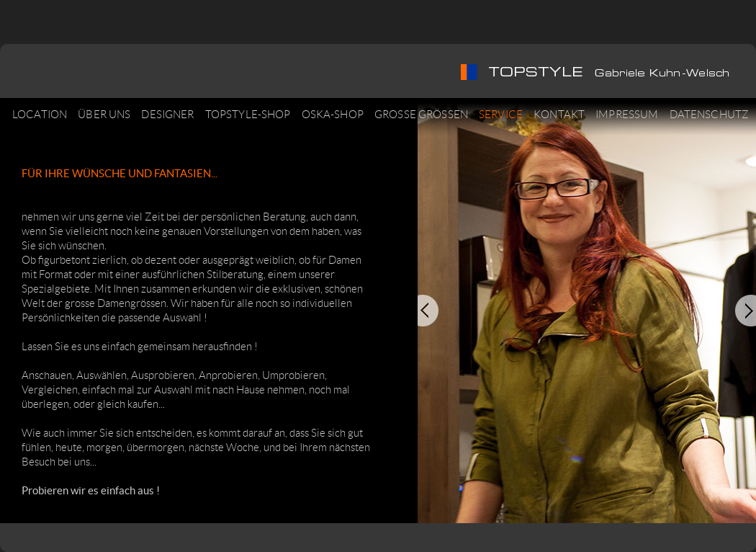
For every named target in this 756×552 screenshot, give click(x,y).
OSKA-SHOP (333, 115)
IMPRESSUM (627, 115)
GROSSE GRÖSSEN (421, 115)
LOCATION (40, 115)
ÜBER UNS (104, 115)
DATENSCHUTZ (710, 115)
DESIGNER (167, 115)
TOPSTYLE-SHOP (248, 115)
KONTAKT (559, 115)
